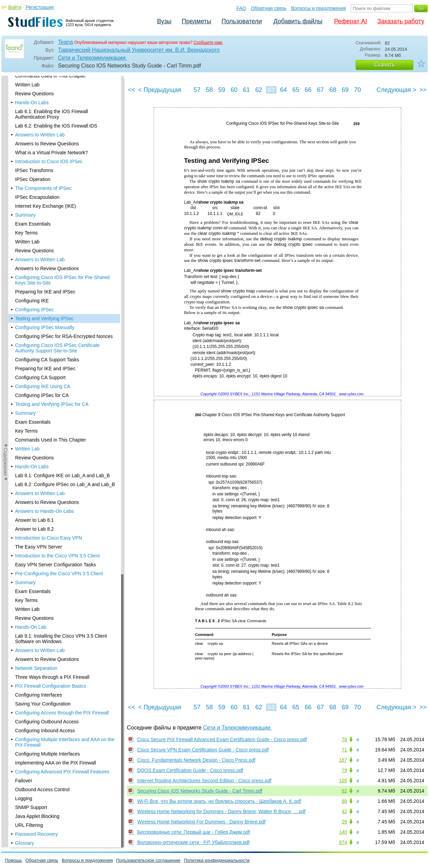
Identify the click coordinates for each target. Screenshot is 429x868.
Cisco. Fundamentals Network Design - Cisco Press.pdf (196, 760)
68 (333, 90)
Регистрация (40, 7)
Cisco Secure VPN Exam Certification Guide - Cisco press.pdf (203, 750)
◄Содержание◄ (5, 196)
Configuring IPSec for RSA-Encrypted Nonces (64, 108)
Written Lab (27, 221)
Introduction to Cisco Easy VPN (49, 310)
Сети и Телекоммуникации (92, 58)
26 (344, 822)
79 (344, 770)
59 (222, 90)
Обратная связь (269, 8)
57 (197, 90)
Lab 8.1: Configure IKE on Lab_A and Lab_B (62, 248)
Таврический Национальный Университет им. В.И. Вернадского (139, 50)
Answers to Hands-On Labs (44, 283)
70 (357, 90)
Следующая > (396, 90)
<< (132, 90)
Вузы (164, 21)
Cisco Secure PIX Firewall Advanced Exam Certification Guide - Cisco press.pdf (222, 739)
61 (246, 90)
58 (209, 90)
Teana (65, 42)
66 (308, 90)
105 (343, 781)
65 (296, 90)
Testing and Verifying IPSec (44, 91)
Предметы (196, 21)
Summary (25, 185)
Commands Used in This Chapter (51, 212)
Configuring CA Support (40, 149)
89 (344, 801)
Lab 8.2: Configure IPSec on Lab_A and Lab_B (65, 256)
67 (320, 90)
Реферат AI (350, 21)
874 (343, 842)
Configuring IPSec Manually (45, 99)
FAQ (241, 8)
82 (344, 791)
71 (344, 750)
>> (423, 90)
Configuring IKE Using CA (43, 158)
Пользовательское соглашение (148, 860)
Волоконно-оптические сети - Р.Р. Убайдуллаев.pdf (193, 842)
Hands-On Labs (32, 239)
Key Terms (26, 203)
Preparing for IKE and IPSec (45, 141)
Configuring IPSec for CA (42, 167)
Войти (15, 7)
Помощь (13, 860)
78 (344, 739)
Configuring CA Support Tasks (47, 132)
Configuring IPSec (34, 82)
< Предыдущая (160, 90)
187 (343, 760)
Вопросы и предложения (319, 8)
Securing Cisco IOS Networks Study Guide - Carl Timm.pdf (200, 791)
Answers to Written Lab (40, 265)
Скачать (384, 65)
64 (283, 90)
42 (344, 811)
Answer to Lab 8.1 (34, 292)
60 (234, 90)
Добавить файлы (298, 21)
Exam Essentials (33, 194)
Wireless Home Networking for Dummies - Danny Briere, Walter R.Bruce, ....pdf (221, 811)
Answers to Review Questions (47, 274)
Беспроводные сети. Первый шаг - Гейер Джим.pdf (194, 832)
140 (343, 832)
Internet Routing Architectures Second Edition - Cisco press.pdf (204, 781)
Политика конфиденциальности (217, 860)
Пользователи (242, 21)
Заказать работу (401, 21)
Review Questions (34, 230)
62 (259, 90)
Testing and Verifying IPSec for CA (52, 176)
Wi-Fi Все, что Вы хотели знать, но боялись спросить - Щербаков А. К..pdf (219, 801)
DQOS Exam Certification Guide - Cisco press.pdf (190, 770)
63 (271, 90)
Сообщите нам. (208, 43)
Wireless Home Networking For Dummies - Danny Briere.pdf (201, 822)
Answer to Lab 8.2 (34, 301)
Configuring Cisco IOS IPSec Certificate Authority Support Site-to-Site (57, 120)
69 (345, 90)
